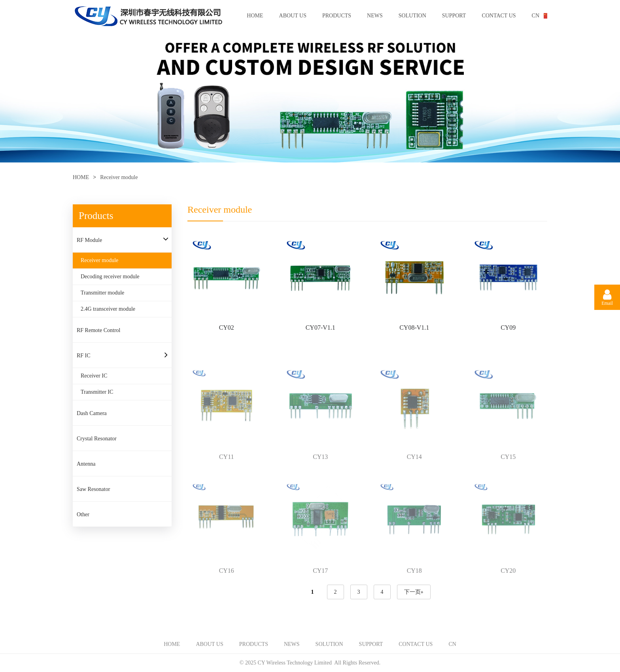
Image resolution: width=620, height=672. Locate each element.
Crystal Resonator (97, 439)
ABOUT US (293, 16)
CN (536, 16)
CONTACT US (499, 16)
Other (83, 514)
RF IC (84, 356)
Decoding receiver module (110, 277)
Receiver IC (94, 376)
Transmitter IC (97, 392)
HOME (255, 16)
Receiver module (119, 177)
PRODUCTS (337, 16)
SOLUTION (412, 16)
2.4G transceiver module (108, 309)
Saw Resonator (93, 489)
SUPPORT (454, 16)
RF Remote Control (98, 330)
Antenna (86, 464)
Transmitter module (102, 293)
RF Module (89, 240)
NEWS (375, 16)
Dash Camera (92, 413)
